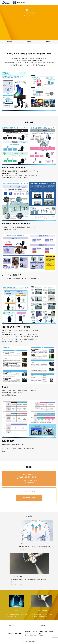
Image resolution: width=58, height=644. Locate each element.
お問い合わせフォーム (29, 498)
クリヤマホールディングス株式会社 (36, 635)
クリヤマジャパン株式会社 (33, 634)
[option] (16, 606)
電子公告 (43, 626)
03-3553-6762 (29, 477)
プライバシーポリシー (15, 626)
